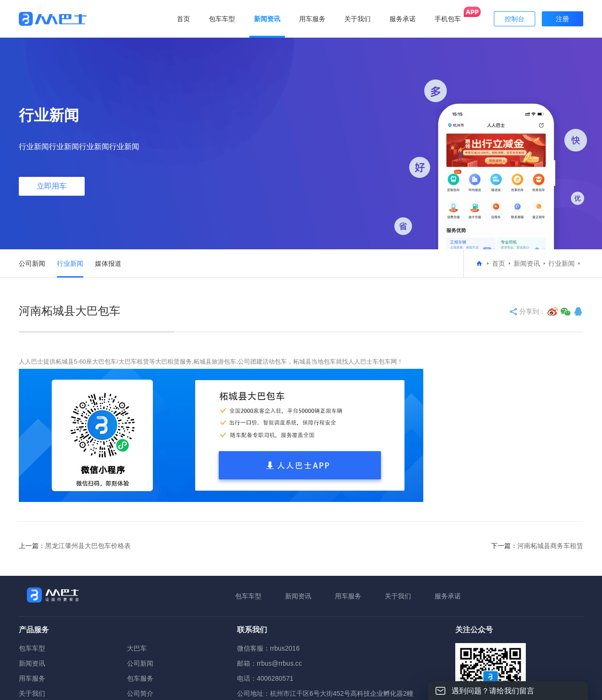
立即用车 (52, 186)
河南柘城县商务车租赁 (550, 546)
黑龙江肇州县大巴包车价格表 (88, 546)
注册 (562, 19)
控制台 (515, 19)
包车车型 (248, 596)
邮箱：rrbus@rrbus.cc (269, 663)
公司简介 (140, 693)
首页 (183, 19)
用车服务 (348, 596)
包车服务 (140, 678)
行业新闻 (70, 263)
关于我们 (398, 596)
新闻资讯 (527, 263)
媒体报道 (108, 263)
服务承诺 (448, 596)
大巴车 (137, 648)
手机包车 (448, 19)
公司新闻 (32, 263)
